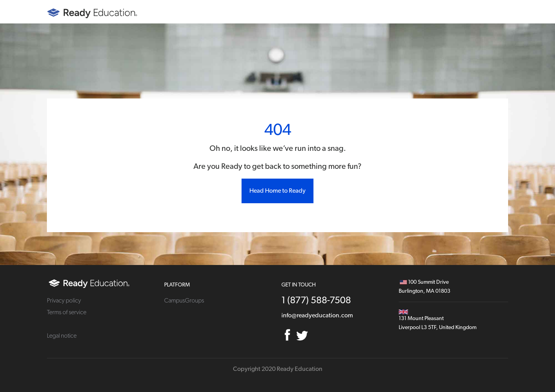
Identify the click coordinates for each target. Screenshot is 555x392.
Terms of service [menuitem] (67, 312)
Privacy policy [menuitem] (64, 301)
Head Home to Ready (277, 191)
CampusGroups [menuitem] (184, 301)
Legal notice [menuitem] (62, 336)
